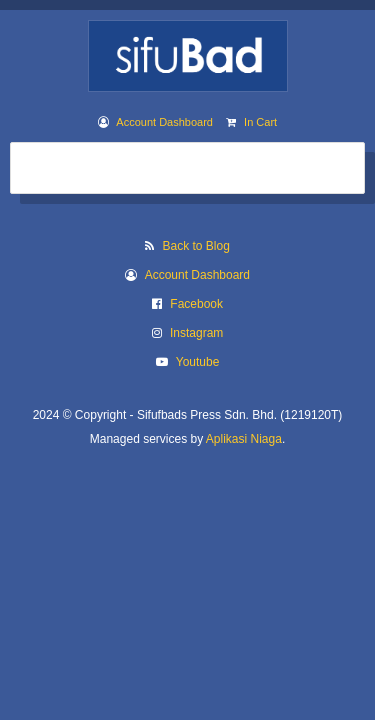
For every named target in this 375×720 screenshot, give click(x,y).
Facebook (196, 304)
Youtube (198, 362)
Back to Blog (195, 246)
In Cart (260, 122)
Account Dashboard (164, 122)
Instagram (196, 333)
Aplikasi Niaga (244, 439)
